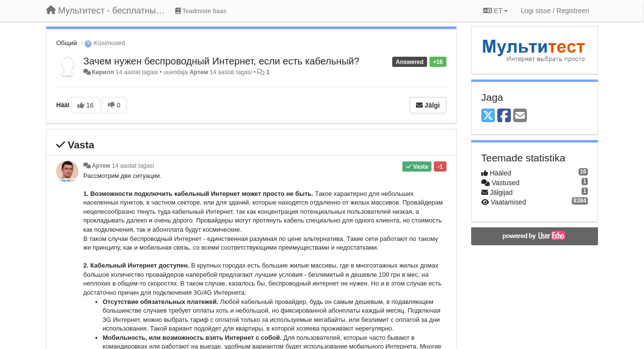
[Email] (520, 116)
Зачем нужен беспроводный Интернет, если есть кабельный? (221, 61)
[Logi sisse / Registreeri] (555, 11)
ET (496, 11)
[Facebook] (504, 116)
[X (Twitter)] (488, 116)
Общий (67, 43)
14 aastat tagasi (133, 166)
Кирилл (103, 72)
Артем (199, 72)
